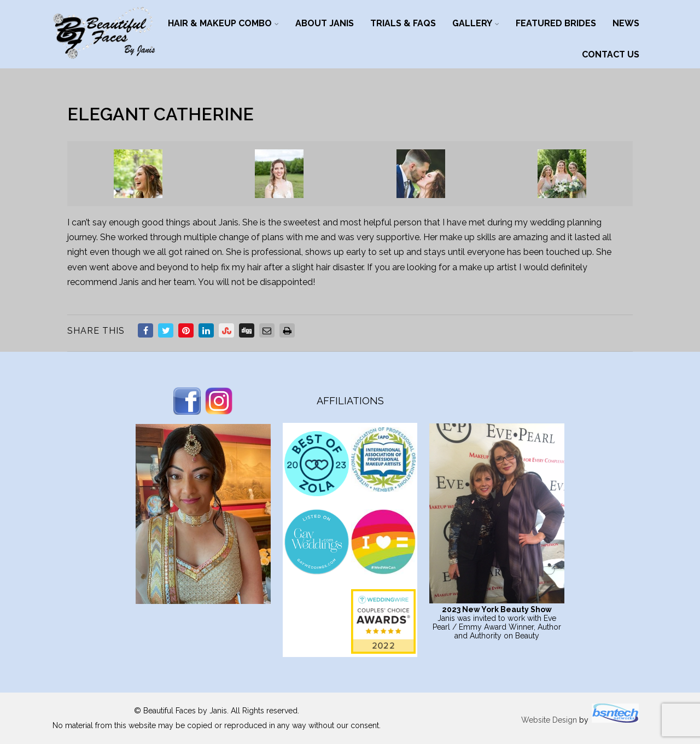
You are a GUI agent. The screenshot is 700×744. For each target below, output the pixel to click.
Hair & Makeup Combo (223, 23)
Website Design (549, 720)
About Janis (325, 23)
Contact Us (611, 54)
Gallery (476, 23)
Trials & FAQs (403, 23)
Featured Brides (556, 23)
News (626, 23)
